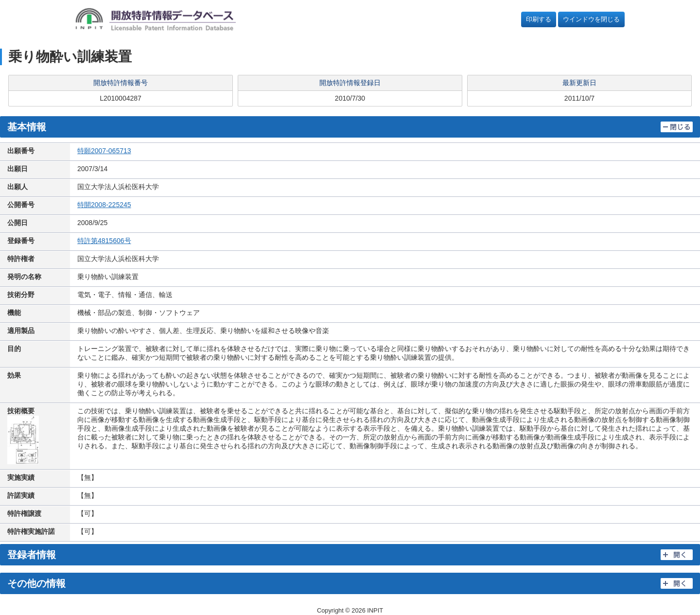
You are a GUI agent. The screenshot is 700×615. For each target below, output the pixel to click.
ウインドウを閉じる (591, 19)
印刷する (539, 19)
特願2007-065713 (104, 151)
